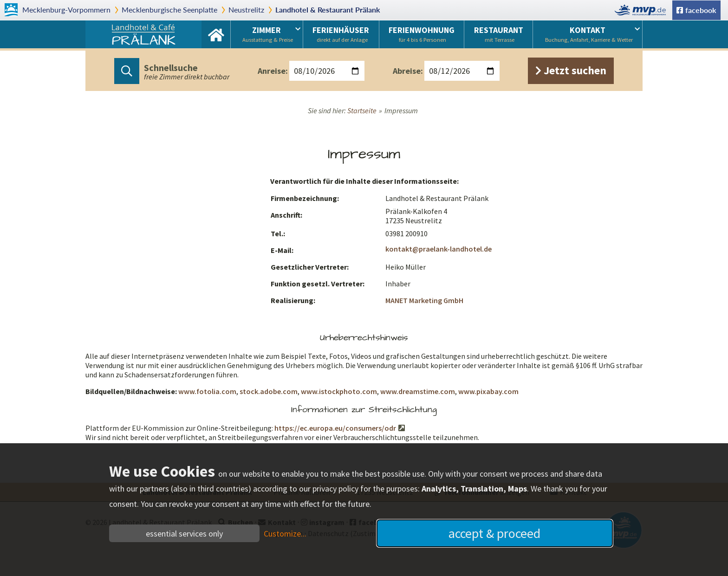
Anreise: (273, 71)
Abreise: (408, 71)
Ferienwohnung (422, 34)
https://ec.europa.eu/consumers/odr (335, 428)
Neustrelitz (246, 10)
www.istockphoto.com (339, 391)
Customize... (285, 534)
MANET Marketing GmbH (424, 300)
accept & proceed (494, 533)
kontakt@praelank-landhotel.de (439, 249)
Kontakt (589, 34)
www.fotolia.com (207, 391)
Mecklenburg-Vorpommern (66, 10)
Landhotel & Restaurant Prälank (328, 10)
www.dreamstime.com (418, 391)
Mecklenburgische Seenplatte (169, 10)
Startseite (216, 34)
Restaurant (499, 34)
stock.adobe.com (269, 391)
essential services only (184, 534)
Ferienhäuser (341, 34)
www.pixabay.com (488, 391)
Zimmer (268, 34)
